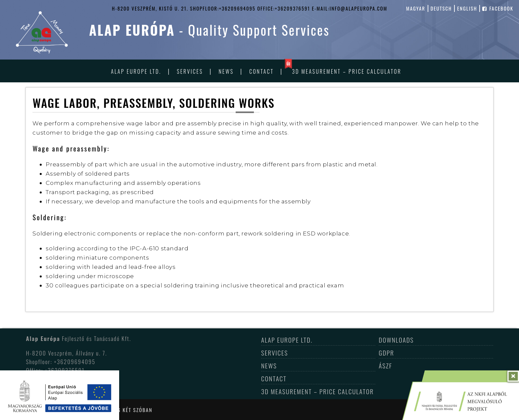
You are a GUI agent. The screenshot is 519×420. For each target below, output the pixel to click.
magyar (416, 8)
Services (190, 71)
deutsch (441, 8)
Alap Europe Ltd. (136, 71)
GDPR (386, 353)
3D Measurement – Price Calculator (347, 71)
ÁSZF (385, 365)
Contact (261, 71)
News (226, 71)
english (467, 8)
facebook (498, 8)
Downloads (396, 340)
